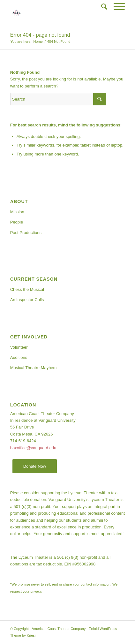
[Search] (101, 7)
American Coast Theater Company (59, 629)
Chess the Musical (27, 289)
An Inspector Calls (27, 300)
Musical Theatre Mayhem (34, 368)
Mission (17, 212)
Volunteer (19, 347)
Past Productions (26, 233)
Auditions (19, 357)
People (17, 222)
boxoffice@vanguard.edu (33, 448)
